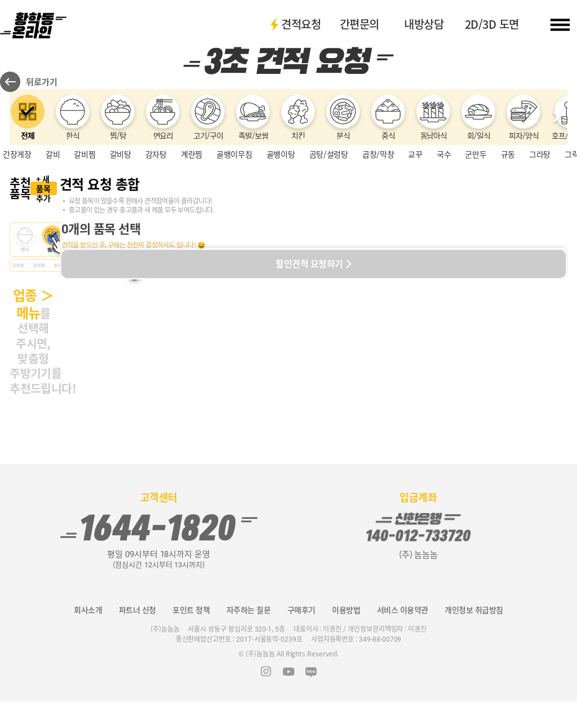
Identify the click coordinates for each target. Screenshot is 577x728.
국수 (444, 207)
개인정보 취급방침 (474, 636)
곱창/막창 (378, 207)
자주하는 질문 (249, 636)
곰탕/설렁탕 (329, 207)
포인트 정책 (191, 636)
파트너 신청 (137, 636)
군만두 (476, 207)
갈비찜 (85, 207)
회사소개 (88, 636)
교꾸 (415, 207)
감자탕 (156, 207)
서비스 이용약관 (403, 636)
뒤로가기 (42, 89)
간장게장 (17, 207)
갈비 (53, 207)
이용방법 (346, 636)
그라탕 (540, 207)
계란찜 (192, 207)
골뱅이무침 (234, 207)
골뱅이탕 (281, 207)
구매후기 (301, 636)
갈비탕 (121, 207)
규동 (508, 207)
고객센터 (159, 524)
